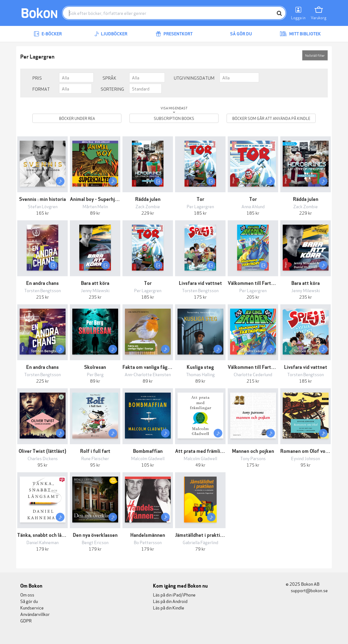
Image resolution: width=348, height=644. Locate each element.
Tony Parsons (253, 458)
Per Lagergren (200, 206)
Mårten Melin (95, 206)
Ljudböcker (111, 34)
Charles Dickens (43, 458)
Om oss (27, 594)
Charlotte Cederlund (253, 374)
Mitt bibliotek (300, 34)
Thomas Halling (200, 374)
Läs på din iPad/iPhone (174, 594)
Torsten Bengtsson (42, 290)
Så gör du (237, 34)
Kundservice (32, 607)
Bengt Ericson (95, 542)
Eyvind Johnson (306, 458)
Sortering (112, 89)
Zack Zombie (148, 206)
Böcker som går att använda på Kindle (271, 118)
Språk (109, 78)
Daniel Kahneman (42, 542)
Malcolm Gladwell (148, 458)
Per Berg (95, 374)
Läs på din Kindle (169, 607)
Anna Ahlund (253, 206)
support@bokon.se (307, 590)
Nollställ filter (315, 55)
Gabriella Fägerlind (200, 542)
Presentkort (174, 34)
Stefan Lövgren (43, 206)
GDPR (26, 620)
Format (41, 89)
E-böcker (48, 34)
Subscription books (174, 118)
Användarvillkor (35, 614)
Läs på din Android (170, 601)
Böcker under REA (77, 118)
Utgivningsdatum (194, 78)
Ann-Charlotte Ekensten (148, 374)
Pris (37, 78)
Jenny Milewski (95, 290)
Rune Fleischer (95, 458)
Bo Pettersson (148, 542)
